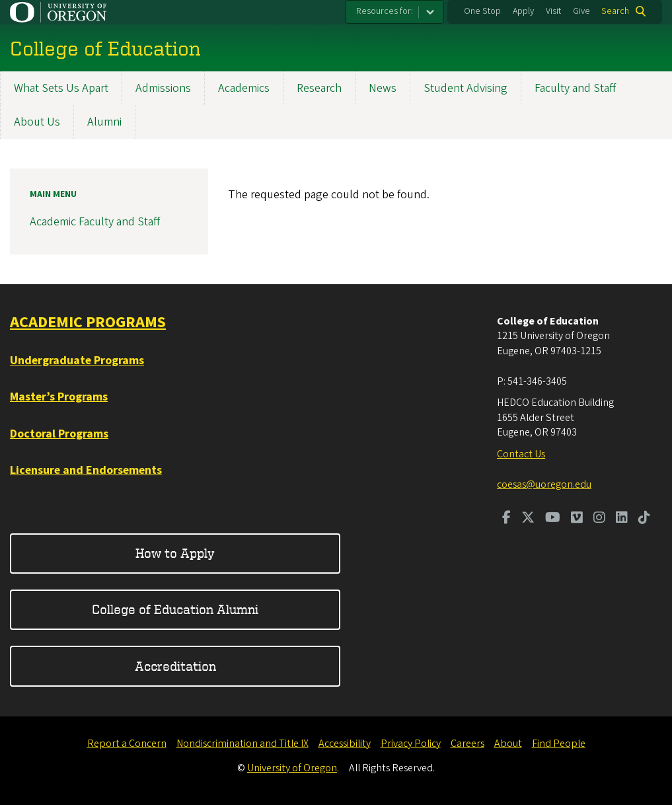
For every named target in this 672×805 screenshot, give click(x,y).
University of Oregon (292, 768)
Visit (553, 11)
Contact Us (521, 454)
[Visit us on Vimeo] (577, 519)
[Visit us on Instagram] (599, 519)
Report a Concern (127, 744)
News (383, 88)
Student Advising (466, 88)
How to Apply (175, 553)
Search (615, 11)
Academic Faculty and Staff (95, 222)
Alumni (104, 122)
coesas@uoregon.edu (544, 484)
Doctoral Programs (59, 434)
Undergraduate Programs (77, 361)
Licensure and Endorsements (86, 470)
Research (319, 88)
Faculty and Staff (575, 88)
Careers (467, 744)
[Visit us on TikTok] (644, 519)
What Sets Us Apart (61, 88)
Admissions (163, 88)
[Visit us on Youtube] (553, 519)
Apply (523, 11)
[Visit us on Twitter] (528, 519)
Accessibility (345, 744)
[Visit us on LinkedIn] (622, 519)
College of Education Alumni (175, 609)
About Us (37, 122)
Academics (244, 88)
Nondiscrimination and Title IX (243, 744)
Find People (559, 744)
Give (581, 11)
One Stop (482, 11)
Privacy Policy (411, 744)
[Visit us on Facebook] (506, 519)
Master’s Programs (59, 397)
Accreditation (175, 666)
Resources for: (385, 11)
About (508, 744)
